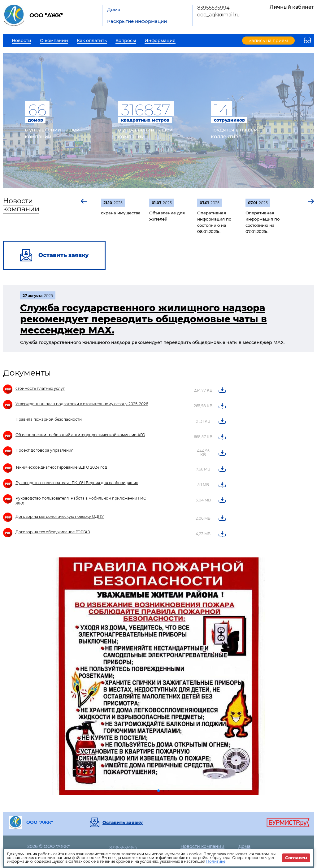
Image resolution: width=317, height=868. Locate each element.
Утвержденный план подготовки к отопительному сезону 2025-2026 (82, 404)
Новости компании (21, 205)
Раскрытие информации (137, 21)
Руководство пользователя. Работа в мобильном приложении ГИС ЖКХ (81, 501)
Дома (114, 9)
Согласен (296, 858)
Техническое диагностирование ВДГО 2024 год (61, 467)
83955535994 (213, 8)
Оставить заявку (123, 823)
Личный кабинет (292, 7)
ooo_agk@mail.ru (219, 15)
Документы (27, 373)
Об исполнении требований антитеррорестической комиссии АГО (80, 435)
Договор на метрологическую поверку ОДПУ (60, 516)
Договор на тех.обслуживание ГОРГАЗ (53, 532)
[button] (84, 201)
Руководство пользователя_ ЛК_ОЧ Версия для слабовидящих (77, 483)
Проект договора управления (44, 450)
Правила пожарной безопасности (49, 419)
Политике (216, 861)
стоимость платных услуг (40, 388)
